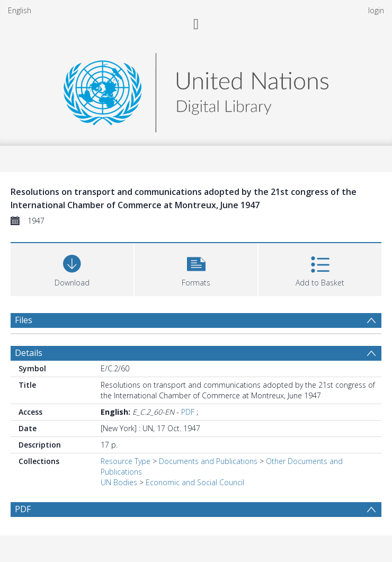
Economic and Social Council (195, 482)
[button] (196, 268)
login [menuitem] (376, 10)
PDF (188, 412)
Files (24, 320)
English (20, 10)
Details (29, 353)
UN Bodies (119, 482)
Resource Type (126, 461)
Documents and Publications (208, 461)
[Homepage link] (196, 90)
